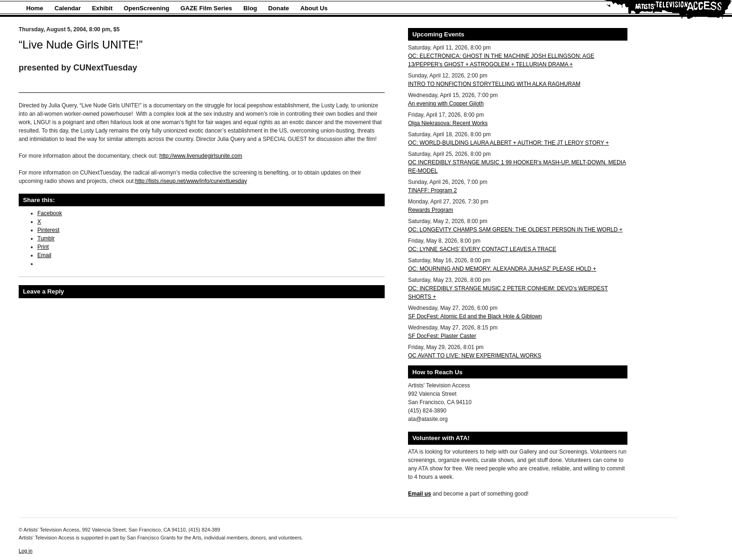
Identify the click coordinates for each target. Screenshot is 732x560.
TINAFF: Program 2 (433, 190)
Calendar (68, 8)
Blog (250, 8)
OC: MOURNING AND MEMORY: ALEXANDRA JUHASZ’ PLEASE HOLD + (502, 269)
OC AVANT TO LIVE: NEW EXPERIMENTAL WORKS (475, 356)
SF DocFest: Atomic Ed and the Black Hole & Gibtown (475, 316)
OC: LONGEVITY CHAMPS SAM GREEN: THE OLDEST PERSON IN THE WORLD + (515, 230)
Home (35, 8)
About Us (314, 8)
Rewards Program (431, 210)
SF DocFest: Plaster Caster (442, 336)
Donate (279, 8)
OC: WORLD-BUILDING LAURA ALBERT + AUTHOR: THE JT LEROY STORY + (508, 143)
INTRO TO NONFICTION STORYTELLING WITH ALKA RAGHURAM (494, 84)
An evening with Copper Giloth (446, 104)
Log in (25, 551)
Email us (419, 494)
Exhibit (102, 8)
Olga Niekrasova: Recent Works (448, 123)
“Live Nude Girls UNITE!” (81, 45)
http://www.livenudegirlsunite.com (201, 156)
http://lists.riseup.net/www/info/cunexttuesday (191, 181)
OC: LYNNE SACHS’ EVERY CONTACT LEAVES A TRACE (482, 249)
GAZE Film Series (207, 8)
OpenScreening (146, 8)
